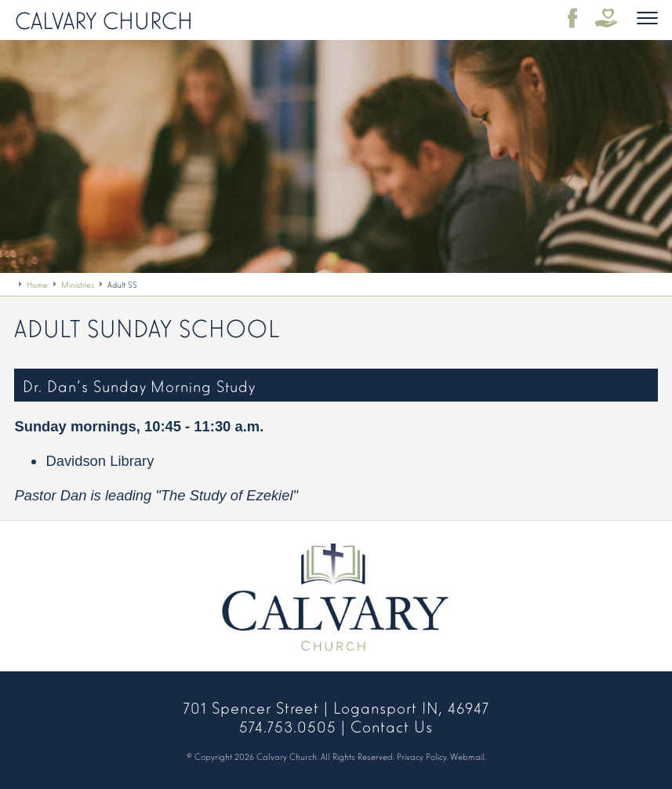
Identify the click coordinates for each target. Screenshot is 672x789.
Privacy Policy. (422, 756)
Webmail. (468, 756)
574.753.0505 (288, 725)
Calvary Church (104, 19)
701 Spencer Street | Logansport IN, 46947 (336, 707)
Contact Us (392, 725)
